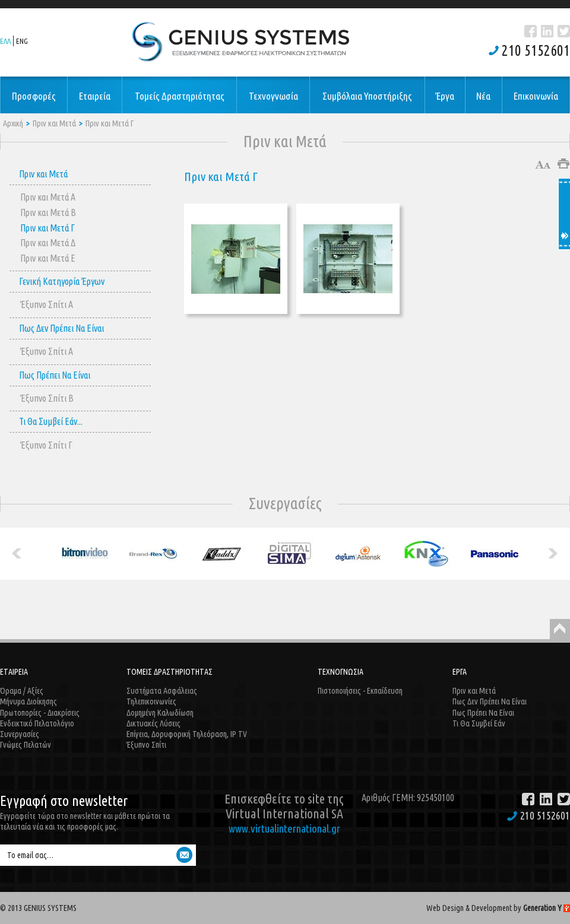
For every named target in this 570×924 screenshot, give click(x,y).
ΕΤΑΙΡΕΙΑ (14, 672)
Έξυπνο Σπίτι (146, 745)
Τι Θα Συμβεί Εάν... (51, 421)
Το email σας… (30, 855)
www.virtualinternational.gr (284, 828)
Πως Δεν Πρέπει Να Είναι (61, 328)
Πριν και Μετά (54, 123)
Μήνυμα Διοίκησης (28, 701)
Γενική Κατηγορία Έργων (62, 281)
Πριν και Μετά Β (48, 212)
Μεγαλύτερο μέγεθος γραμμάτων (539, 165)
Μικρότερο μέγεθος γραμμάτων (548, 165)
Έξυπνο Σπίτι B (47, 398)
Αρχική (13, 123)
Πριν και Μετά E (48, 258)
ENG (22, 41)
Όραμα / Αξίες (22, 691)
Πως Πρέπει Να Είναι (55, 375)
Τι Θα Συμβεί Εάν (479, 723)
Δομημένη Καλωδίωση (160, 713)
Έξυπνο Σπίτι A (47, 304)
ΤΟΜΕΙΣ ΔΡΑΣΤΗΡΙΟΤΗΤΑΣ (170, 672)
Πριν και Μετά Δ (48, 243)
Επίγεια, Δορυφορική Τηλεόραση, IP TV (187, 734)
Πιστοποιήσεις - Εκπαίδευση (360, 691)
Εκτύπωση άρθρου (564, 163)
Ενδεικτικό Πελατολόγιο (37, 723)
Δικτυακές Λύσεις (153, 723)
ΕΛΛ (5, 41)
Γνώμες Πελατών (26, 745)
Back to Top (560, 629)
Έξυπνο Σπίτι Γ (46, 445)
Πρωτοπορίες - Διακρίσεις (40, 713)
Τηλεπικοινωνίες (151, 701)
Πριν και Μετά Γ (110, 123)
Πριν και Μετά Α (48, 197)
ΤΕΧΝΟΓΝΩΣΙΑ (341, 672)
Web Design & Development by (498, 908)
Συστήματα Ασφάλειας (162, 691)
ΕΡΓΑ (460, 672)
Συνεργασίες (20, 734)
